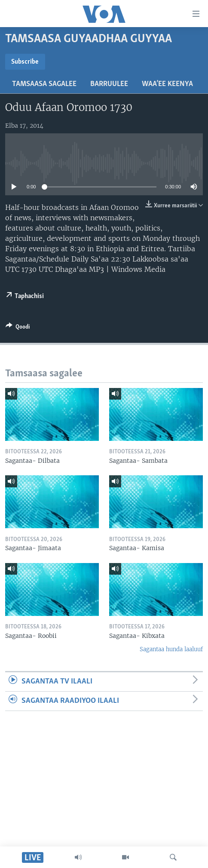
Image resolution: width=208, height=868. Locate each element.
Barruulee (109, 84)
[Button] (18, 328)
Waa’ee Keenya (167, 84)
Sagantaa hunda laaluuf (171, 649)
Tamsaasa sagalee (44, 84)
